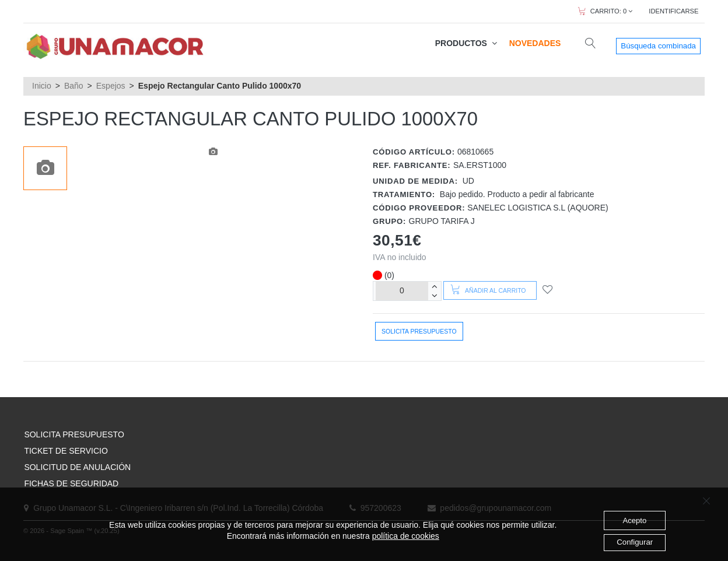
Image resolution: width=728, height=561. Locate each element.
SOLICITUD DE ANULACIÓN (77, 467)
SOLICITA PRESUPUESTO (74, 434)
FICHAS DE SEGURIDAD (71, 483)
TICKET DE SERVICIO (66, 451)
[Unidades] (402, 291)
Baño (74, 86)
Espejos (111, 86)
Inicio (42, 86)
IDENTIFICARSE (673, 11)
